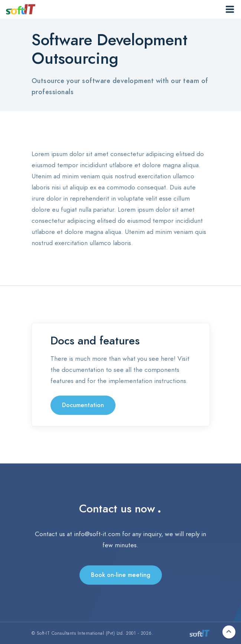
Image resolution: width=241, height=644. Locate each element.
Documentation (83, 405)
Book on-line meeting (121, 575)
